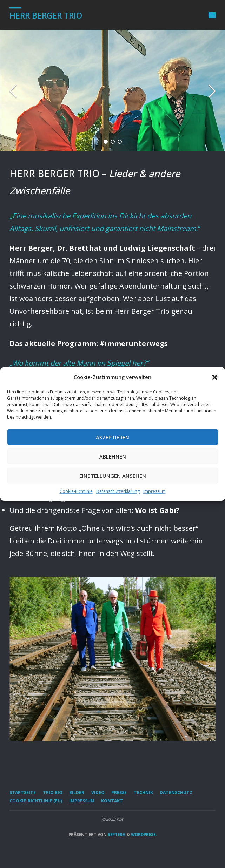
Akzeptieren (112, 437)
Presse (119, 792)
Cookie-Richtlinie (76, 491)
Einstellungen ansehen (113, 476)
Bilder (77, 792)
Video (98, 792)
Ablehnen (113, 456)
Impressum (154, 491)
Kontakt (112, 801)
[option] (112, 90)
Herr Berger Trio (46, 15)
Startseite (23, 792)
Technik (143, 792)
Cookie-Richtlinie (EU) (36, 801)
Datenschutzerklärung (118, 491)
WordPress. (144, 835)
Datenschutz (176, 792)
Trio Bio (53, 792)
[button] (214, 377)
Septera (116, 835)
